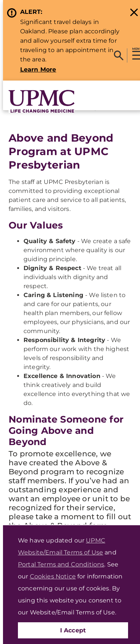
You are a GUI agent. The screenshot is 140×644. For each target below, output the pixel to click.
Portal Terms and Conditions (61, 564)
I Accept (73, 630)
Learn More (38, 69)
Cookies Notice (53, 576)
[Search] (119, 55)
